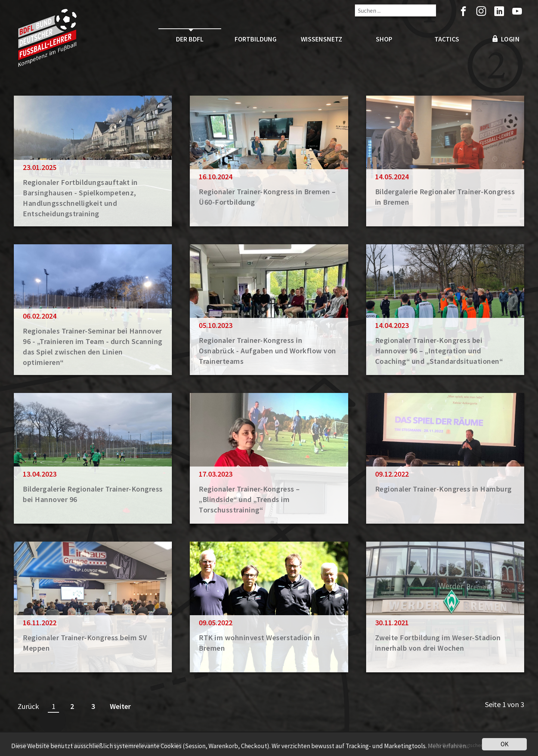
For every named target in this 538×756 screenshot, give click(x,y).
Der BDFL (190, 39)
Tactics (447, 39)
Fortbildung (256, 39)
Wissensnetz (321, 39)
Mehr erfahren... (449, 747)
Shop (384, 39)
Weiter (120, 706)
